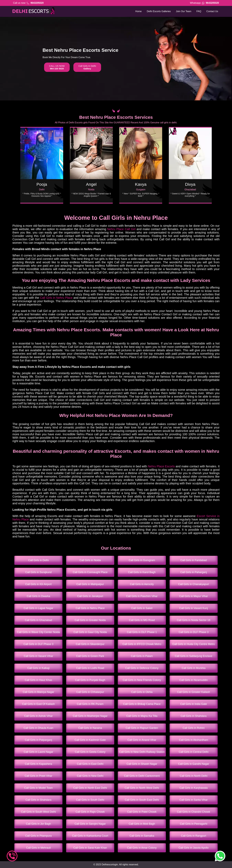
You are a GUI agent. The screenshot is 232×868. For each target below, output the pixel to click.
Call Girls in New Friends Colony (142, 680)
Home (139, 11)
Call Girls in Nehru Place (56, 298)
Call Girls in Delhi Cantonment (142, 776)
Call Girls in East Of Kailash (38, 704)
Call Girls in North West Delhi (142, 788)
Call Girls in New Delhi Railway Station (142, 752)
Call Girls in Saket (142, 608)
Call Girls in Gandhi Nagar (194, 764)
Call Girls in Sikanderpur (90, 644)
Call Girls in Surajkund (38, 572)
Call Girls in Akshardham (194, 740)
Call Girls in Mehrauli (38, 848)
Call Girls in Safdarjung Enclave (194, 656)
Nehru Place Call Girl (121, 229)
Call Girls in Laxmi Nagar (38, 752)
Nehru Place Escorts (161, 466)
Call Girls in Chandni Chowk (194, 812)
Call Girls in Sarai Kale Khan (90, 848)
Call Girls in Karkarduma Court (90, 836)
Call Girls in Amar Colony (142, 848)
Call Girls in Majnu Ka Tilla (142, 716)
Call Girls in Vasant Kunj (194, 608)
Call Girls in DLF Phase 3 (194, 632)
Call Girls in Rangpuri (194, 836)
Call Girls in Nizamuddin (194, 680)
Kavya (141, 184)
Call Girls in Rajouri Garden (142, 728)
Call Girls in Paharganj (194, 572)
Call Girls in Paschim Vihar (142, 596)
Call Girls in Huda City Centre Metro (194, 644)
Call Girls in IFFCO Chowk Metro (142, 644)
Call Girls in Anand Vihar (142, 740)
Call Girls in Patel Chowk (142, 812)
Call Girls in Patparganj (38, 740)
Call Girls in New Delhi (90, 776)
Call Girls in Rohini (194, 728)
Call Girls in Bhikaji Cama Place (142, 704)
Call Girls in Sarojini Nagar (90, 824)
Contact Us (212, 11)
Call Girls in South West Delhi (38, 812)
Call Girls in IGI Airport (38, 584)
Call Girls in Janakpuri (90, 596)
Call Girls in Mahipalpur (90, 584)
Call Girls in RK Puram (90, 704)
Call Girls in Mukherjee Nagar (90, 716)
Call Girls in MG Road (142, 620)
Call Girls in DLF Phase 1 (142, 632)
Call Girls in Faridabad (194, 560)
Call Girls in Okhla (142, 692)
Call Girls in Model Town (38, 788)
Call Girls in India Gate (194, 704)
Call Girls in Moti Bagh (142, 824)
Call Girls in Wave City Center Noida (38, 632)
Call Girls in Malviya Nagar (38, 692)
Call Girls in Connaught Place (90, 572)
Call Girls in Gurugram (142, 560)
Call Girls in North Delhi (194, 776)
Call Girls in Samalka (142, 836)
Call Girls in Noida (90, 560)
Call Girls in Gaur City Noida (90, 632)
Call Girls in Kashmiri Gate (90, 740)
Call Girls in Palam (142, 656)
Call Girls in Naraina (90, 728)
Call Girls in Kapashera (38, 764)
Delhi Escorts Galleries (159, 11)
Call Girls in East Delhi (90, 764)
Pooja (42, 184)
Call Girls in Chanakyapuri (194, 584)
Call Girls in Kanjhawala (194, 788)
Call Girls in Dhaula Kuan (38, 728)
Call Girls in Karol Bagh (142, 572)
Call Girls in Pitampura (38, 836)
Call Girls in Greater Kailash (194, 692)
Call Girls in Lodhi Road (90, 668)
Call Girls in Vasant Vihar (38, 656)
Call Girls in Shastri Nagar (142, 764)
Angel (91, 184)
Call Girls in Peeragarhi (194, 824)
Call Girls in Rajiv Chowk (90, 812)
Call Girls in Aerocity (142, 584)
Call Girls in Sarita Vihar (194, 800)
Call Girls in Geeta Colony (90, 752)
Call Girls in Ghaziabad (38, 620)
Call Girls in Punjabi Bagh (90, 680)
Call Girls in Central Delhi (194, 752)
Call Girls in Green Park (90, 656)
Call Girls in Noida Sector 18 (194, 620)
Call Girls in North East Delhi (90, 788)
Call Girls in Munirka (194, 668)
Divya (190, 184)
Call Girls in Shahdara (194, 716)
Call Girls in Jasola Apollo (194, 848)
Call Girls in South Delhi (90, 800)
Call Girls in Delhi (38, 560)
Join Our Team (184, 11)
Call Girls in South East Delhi (142, 800)
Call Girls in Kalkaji (38, 668)
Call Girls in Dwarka (38, 596)
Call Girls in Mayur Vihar (194, 596)
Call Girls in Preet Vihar (38, 776)
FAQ (199, 11)
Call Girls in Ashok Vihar (38, 716)
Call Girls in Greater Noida (90, 620)
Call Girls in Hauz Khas (38, 680)
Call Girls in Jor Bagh (38, 824)
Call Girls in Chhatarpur (90, 692)
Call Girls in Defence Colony (142, 668)
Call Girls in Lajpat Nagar (38, 608)
